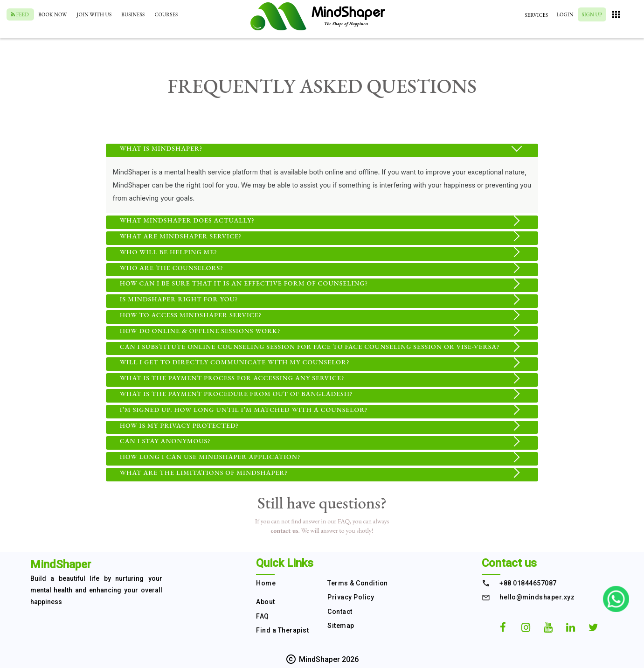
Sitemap (341, 626)
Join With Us (94, 14)
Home (266, 583)
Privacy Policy (351, 597)
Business (133, 14)
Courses (166, 14)
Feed (20, 14)
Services (537, 15)
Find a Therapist (282, 630)
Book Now (52, 14)
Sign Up (592, 14)
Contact (340, 612)
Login (565, 14)
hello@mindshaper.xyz (537, 597)
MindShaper (61, 564)
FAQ (263, 616)
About (266, 602)
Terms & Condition (358, 583)
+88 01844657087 (528, 583)
